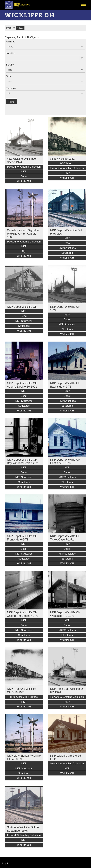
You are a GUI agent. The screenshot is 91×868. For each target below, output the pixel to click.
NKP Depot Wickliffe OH (22, 307)
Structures (67, 253)
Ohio (20, 28)
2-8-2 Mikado (67, 163)
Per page (11, 88)
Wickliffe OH (24, 181)
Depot (24, 176)
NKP (24, 172)
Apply (11, 101)
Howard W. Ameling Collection (24, 167)
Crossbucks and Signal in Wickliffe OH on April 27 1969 (23, 234)
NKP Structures (67, 248)
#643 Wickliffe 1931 (62, 159)
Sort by (10, 65)
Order (9, 76)
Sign (24, 251)
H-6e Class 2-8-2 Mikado (24, 697)
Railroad (11, 42)
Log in (6, 864)
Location (11, 53)
